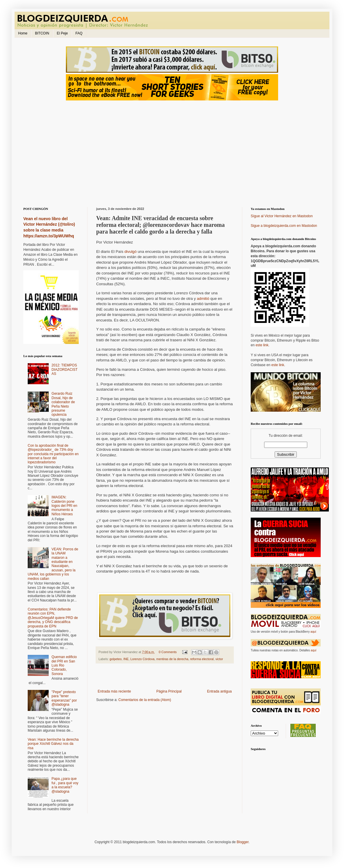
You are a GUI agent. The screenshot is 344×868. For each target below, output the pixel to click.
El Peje (62, 33)
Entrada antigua (219, 691)
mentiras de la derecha (172, 659)
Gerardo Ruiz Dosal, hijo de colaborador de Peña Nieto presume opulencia (63, 404)
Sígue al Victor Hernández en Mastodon (282, 216)
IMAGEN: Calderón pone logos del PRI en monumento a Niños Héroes (64, 506)
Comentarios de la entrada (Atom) (145, 700)
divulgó (131, 252)
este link (262, 345)
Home (23, 33)
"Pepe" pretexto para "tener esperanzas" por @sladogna (64, 698)
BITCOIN (42, 33)
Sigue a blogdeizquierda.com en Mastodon (284, 226)
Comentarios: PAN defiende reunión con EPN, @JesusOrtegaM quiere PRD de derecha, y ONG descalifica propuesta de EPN (53, 618)
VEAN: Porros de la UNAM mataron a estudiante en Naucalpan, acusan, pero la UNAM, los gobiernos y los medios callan (53, 564)
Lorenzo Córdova (142, 659)
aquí (313, 632)
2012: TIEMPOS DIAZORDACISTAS (65, 369)
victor (219, 659)
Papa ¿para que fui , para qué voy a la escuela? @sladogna (65, 785)
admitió (203, 299)
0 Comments (168, 652)
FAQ (79, 33)
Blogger (243, 842)
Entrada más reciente (114, 691)
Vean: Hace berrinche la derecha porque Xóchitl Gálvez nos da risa (53, 744)
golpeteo (116, 659)
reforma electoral (202, 659)
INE (126, 659)
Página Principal (169, 691)
